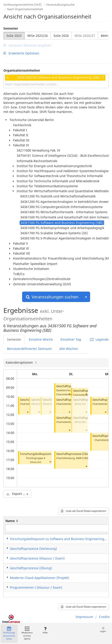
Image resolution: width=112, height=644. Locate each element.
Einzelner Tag (71, 339)
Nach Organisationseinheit (25, 9)
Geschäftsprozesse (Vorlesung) (33, 549)
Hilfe (45, 630)
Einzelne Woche (41, 339)
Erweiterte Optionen (21, 53)
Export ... (17, 494)
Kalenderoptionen (20, 362)
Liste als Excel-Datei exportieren (84, 511)
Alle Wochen (69, 349)
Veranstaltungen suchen (52, 297)
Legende (99, 339)
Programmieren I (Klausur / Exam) (36, 587)
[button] (28, 412)
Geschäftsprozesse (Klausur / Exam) (37, 558)
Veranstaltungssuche (60, 5)
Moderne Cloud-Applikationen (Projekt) (40, 578)
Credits (104, 617)
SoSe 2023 (14, 36)
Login (103, 630)
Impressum (84, 617)
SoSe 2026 (61, 36)
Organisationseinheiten (22, 70)
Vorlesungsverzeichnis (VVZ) (22, 5)
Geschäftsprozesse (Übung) (75, 454)
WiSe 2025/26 (38, 36)
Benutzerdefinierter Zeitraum (29, 349)
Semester (11, 28)
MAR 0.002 (82, 458)
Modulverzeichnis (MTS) (27, 633)
